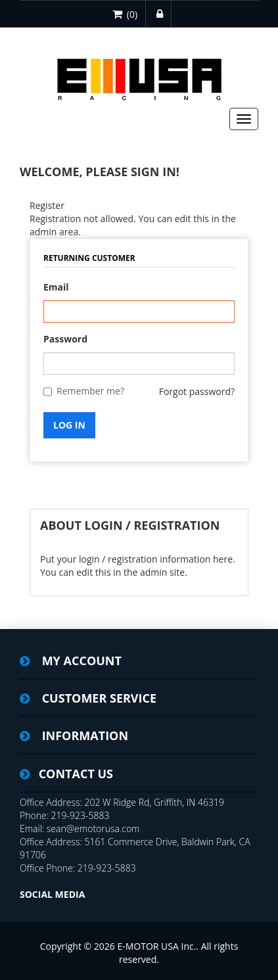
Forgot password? (197, 391)
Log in (69, 425)
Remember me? (90, 391)
